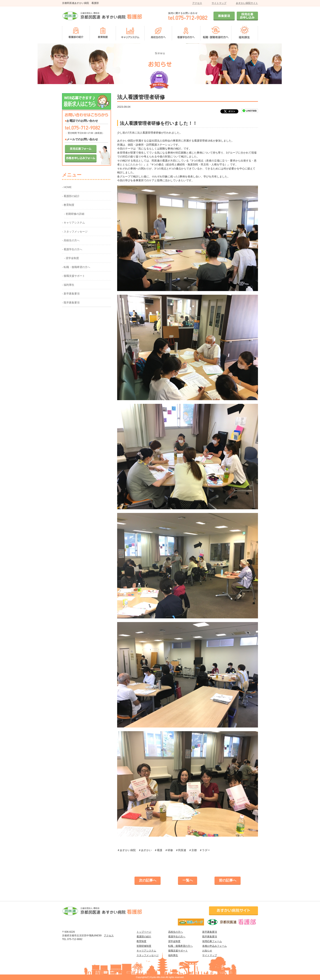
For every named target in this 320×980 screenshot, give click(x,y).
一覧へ (188, 880)
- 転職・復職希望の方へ (76, 267)
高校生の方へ (176, 932)
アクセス (197, 3)
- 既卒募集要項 (71, 303)
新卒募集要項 (210, 932)
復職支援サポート (178, 951)
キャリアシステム (146, 951)
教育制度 (141, 941)
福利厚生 (173, 955)
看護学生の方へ (177, 937)
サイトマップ (219, 3)
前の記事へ (228, 880)
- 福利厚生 (68, 285)
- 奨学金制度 (72, 258)
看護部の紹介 (144, 937)
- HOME (67, 187)
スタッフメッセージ (148, 955)
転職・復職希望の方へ (180, 946)
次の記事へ (148, 880)
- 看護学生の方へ (72, 249)
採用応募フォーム (212, 941)
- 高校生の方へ (71, 240)
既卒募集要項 (210, 937)
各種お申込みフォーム (214, 946)
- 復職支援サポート (73, 276)
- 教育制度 (68, 205)
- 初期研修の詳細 (74, 214)
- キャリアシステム (73, 223)
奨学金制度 (174, 941)
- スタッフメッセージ (75, 232)
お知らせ (207, 951)
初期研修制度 (144, 946)
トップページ (144, 932)
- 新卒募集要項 (71, 294)
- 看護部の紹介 (71, 196)
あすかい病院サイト (247, 3)
